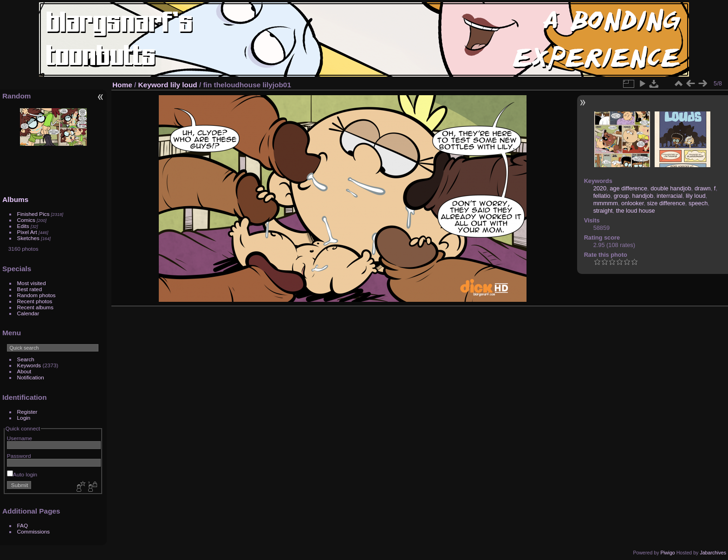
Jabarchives (713, 553)
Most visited (32, 283)
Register (27, 412)
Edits (23, 226)
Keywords (29, 365)
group (621, 196)
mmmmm (606, 203)
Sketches (28, 238)
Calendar (28, 313)
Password (19, 456)
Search (26, 359)
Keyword (153, 85)
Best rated (30, 289)
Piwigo (667, 553)
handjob (643, 196)
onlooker (632, 203)
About (24, 371)
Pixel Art (27, 232)
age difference (628, 188)
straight (603, 211)
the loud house (636, 211)
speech (698, 203)
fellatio (602, 196)
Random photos (36, 295)
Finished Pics (33, 214)
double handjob (671, 188)
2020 (600, 188)
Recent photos (35, 301)
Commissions (34, 531)
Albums (15, 199)
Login (24, 418)
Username (19, 438)
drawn (703, 188)
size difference (666, 203)
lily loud (184, 85)
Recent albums (35, 307)
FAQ (23, 525)
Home (122, 85)
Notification (31, 377)
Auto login (22, 474)
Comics (26, 220)
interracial (669, 196)
